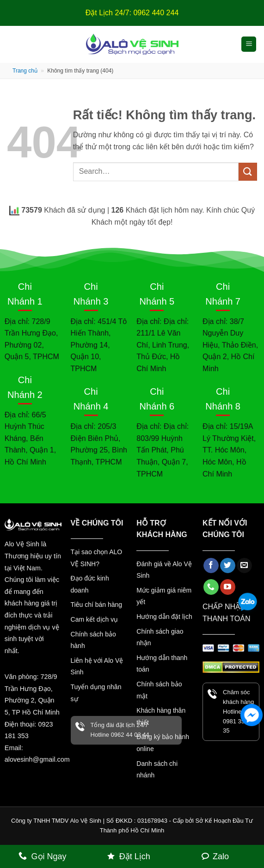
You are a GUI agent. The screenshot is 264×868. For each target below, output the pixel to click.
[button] (249, 44)
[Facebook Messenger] (252, 715)
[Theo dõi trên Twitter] (228, 566)
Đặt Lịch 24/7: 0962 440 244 (132, 13)
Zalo (221, 856)
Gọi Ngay (49, 856)
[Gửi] (248, 172)
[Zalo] (250, 605)
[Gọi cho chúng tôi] (211, 587)
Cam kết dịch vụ (95, 619)
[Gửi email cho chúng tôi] (244, 566)
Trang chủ (25, 71)
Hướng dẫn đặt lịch (164, 617)
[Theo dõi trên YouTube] (228, 587)
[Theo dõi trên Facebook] (211, 566)
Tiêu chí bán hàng (97, 605)
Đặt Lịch (135, 856)
